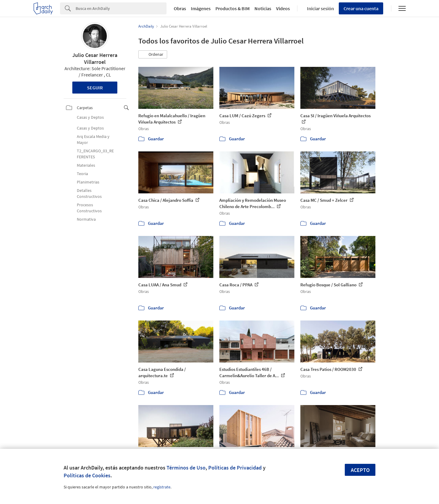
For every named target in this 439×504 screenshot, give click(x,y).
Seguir (95, 88)
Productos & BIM (233, 8)
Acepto (360, 470)
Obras (180, 8)
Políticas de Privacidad (235, 468)
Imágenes (201, 8)
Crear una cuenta (361, 8)
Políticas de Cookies (87, 475)
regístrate (162, 487)
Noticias (263, 8)
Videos (283, 8)
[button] (153, 55)
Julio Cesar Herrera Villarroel (95, 58)
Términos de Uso (186, 468)
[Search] (121, 8)
